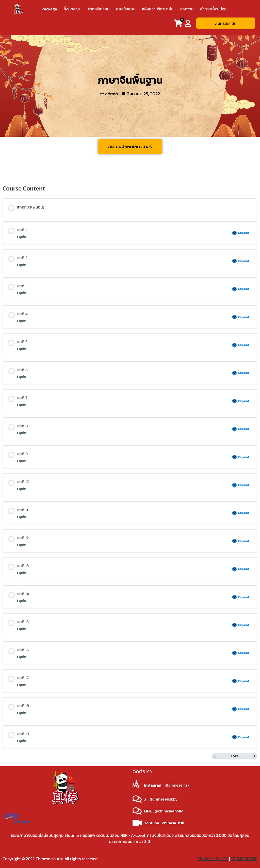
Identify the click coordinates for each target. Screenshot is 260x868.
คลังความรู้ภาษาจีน (158, 9)
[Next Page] (254, 756)
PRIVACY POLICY (213, 859)
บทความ (187, 9)
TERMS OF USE (244, 859)
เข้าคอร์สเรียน (98, 9)
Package (49, 9)
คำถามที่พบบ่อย (213, 9)
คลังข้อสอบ (126, 9)
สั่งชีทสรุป (72, 9)
